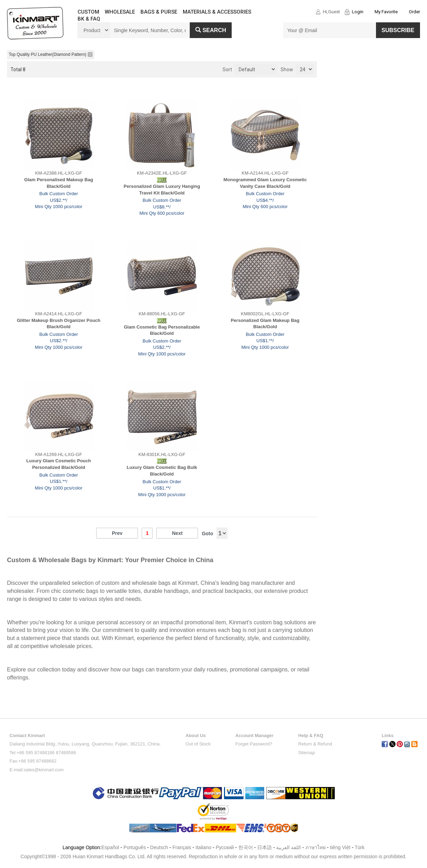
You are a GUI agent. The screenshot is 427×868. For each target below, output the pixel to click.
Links (388, 735)
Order (414, 12)
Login (358, 12)
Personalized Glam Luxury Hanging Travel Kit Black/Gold (162, 190)
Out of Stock (198, 744)
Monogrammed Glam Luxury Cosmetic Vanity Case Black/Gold (265, 183)
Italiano (204, 847)
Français (182, 847)
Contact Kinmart (27, 735)
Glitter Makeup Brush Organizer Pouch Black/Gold (59, 324)
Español (110, 847)
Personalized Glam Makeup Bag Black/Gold (265, 324)
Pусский (225, 847)
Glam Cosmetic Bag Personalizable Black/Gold (162, 330)
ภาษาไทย (316, 847)
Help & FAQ (311, 735)
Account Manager (255, 735)
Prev (117, 533)
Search (211, 30)
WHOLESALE (120, 12)
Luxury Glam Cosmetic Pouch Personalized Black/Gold (59, 464)
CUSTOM (88, 12)
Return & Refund (315, 744)
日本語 (265, 847)
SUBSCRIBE (398, 30)
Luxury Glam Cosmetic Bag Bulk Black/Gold (162, 471)
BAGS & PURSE (159, 12)
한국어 (246, 847)
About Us (196, 735)
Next (177, 533)
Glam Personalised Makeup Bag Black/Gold (59, 183)
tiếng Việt (340, 847)
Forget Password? (254, 744)
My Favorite (386, 12)
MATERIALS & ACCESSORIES (217, 12)
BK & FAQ (89, 19)
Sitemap (307, 753)
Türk (360, 847)
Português (135, 847)
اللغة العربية (289, 847)
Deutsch (159, 847)
